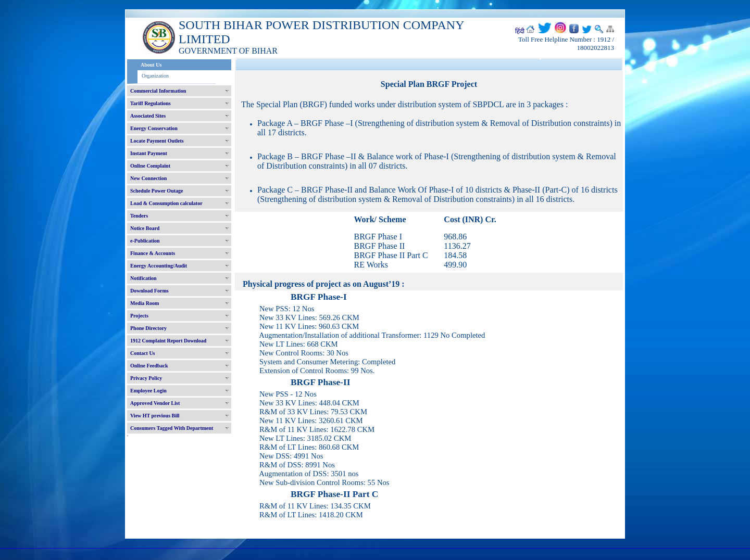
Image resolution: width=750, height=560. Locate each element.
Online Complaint (150, 166)
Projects (139, 316)
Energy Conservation (154, 128)
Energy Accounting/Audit (159, 266)
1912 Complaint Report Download (168, 341)
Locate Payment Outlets (157, 141)
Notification (143, 278)
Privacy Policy (146, 378)
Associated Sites (148, 116)
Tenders (139, 216)
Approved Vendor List (155, 403)
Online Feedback (149, 366)
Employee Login (148, 391)
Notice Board (145, 228)
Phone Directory (148, 328)
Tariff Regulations (151, 103)
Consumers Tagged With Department (172, 428)
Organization (155, 76)
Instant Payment (149, 153)
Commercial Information (158, 91)
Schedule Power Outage (157, 191)
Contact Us (143, 353)
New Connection (148, 178)
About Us (151, 65)
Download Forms (149, 291)
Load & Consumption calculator (166, 203)
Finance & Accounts (153, 253)
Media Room (145, 303)
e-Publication (145, 241)
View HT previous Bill (155, 416)
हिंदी (520, 31)
